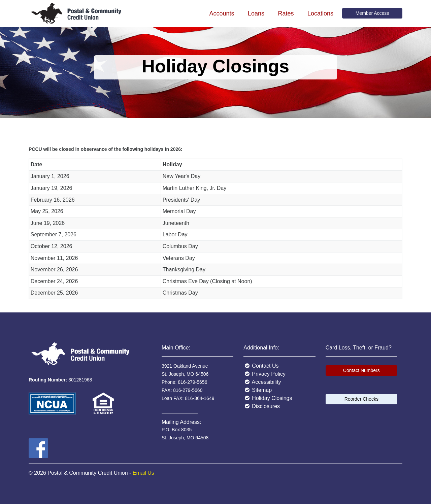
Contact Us (261, 366)
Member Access (372, 13)
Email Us (143, 473)
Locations (320, 13)
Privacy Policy (264, 374)
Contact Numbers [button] (361, 370)
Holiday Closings (268, 398)
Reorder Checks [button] (361, 399)
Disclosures (262, 406)
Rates (286, 13)
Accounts (222, 13)
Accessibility (262, 382)
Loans (256, 13)
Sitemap (258, 390)
